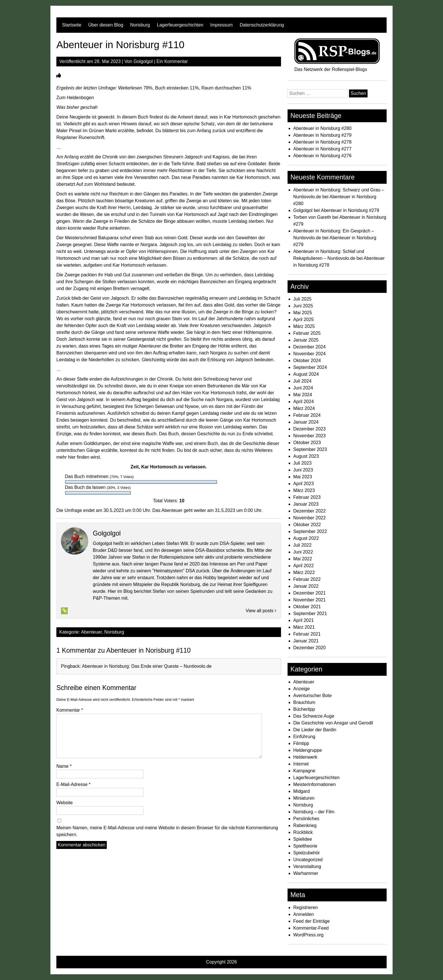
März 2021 (304, 627)
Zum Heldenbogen (75, 98)
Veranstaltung (307, 866)
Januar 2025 (306, 340)
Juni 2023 (303, 470)
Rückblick (303, 832)
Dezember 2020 (309, 648)
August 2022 (306, 538)
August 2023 (306, 456)
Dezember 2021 (309, 593)
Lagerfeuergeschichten (180, 25)
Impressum (221, 25)
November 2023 (309, 436)
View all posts (261, 611)
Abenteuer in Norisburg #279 (322, 135)
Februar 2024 (307, 415)
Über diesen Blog (106, 25)
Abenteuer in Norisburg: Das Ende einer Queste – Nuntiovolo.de (147, 666)
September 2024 (310, 367)
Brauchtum (304, 702)
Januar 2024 (306, 422)
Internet (301, 764)
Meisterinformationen (314, 784)
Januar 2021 (306, 641)
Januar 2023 (306, 504)
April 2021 (303, 620)
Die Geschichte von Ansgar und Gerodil (333, 723)
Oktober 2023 (307, 443)
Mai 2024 (303, 395)
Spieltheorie (305, 846)
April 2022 (303, 566)
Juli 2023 (302, 463)
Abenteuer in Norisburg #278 (322, 142)
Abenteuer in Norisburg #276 (322, 156)
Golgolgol (143, 61)
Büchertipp (304, 709)
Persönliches (306, 819)
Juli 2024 (302, 381)
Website (65, 803)
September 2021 (310, 613)
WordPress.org (308, 935)
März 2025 (304, 326)
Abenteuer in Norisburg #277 (322, 149)
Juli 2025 (302, 299)
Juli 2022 (302, 545)
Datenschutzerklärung (262, 25)
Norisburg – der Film (314, 812)
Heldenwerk (305, 757)
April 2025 (303, 319)
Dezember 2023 (309, 429)
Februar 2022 (307, 579)
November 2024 (309, 354)
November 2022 (309, 518)
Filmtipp (301, 743)
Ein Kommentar (172, 61)
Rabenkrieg (305, 825)
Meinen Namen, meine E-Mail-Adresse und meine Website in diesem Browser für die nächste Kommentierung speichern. (167, 831)
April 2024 (303, 402)
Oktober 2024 (307, 361)
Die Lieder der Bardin (315, 730)
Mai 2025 (303, 313)
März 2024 (304, 408)
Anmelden (303, 914)
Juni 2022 (303, 552)
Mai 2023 (303, 477)
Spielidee (303, 839)
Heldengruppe (308, 750)
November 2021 (309, 600)
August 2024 (306, 374)
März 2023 (304, 490)
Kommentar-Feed (311, 928)
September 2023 (310, 449)
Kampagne (304, 771)
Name (64, 766)
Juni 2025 (303, 306)
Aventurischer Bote (312, 696)
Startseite (72, 25)
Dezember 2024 (309, 347)
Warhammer (306, 873)
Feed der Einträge (311, 921)
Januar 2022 (306, 586)
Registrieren (305, 907)
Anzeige (302, 689)
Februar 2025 (307, 333)
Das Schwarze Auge (314, 716)
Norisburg (140, 25)
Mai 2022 (303, 559)
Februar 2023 (307, 497)
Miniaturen (304, 798)
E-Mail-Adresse (73, 784)
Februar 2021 (307, 634)
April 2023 (303, 484)
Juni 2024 (303, 388)
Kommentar (70, 710)
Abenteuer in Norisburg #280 (322, 128)
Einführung (304, 737)
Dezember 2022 (309, 511)
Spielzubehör (306, 853)
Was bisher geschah (77, 107)
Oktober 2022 (307, 525)
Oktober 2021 (307, 607)
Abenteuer (92, 632)
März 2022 (304, 572)
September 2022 (310, 531)
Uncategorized (308, 860)
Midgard (302, 791)
